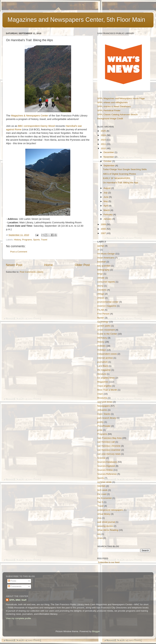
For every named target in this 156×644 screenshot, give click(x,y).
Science (101, 458)
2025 (104, 131)
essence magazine (107, 306)
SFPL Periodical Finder (109, 110)
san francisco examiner (109, 450)
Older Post (82, 265)
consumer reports (106, 282)
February (108, 215)
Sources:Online (105, 470)
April (106, 206)
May (106, 201)
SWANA (101, 486)
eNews (101, 298)
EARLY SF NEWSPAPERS (117, 178)
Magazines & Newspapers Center (30, 116)
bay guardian (104, 266)
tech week (102, 490)
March (107, 210)
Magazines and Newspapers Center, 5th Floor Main (76, 20)
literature (102, 374)
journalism (102, 362)
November (109, 157)
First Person (103, 314)
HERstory (102, 338)
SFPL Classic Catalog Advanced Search (117, 114)
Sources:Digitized (106, 466)
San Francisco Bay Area (109, 438)
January (108, 219)
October (108, 161)
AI (98, 250)
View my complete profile (18, 618)
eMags (101, 294)
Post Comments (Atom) (32, 272)
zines (100, 538)
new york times (105, 402)
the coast (102, 494)
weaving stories (105, 526)
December (109, 152)
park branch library (107, 418)
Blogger (96, 631)
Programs (27, 240)
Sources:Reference (107, 474)
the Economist (105, 498)
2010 (104, 148)
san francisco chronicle (109, 446)
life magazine (104, 370)
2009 (104, 224)
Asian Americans (106, 258)
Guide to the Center (107, 334)
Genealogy (103, 322)
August (107, 188)
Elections (102, 290)
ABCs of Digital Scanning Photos (120, 174)
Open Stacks (104, 414)
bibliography (103, 270)
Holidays (102, 350)
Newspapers (104, 406)
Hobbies (101, 346)
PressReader (104, 426)
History (17, 240)
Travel (44, 240)
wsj (99, 534)
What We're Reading (108, 530)
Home (48, 265)
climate (101, 278)
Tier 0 (100, 502)
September (109, 166)
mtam (100, 394)
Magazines (103, 382)
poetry (100, 422)
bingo (100, 274)
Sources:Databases (107, 462)
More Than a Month (107, 390)
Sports (36, 240)
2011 (104, 144)
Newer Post (14, 265)
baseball (101, 262)
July (106, 193)
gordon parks (104, 326)
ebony (100, 286)
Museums (102, 398)
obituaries (102, 410)
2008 (104, 229)
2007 (104, 233)
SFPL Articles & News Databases (114, 106)
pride (100, 430)
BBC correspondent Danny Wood (36, 126)
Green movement (106, 330)
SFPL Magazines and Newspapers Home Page (121, 98)
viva (99, 518)
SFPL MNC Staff (18, 600)
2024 (104, 135)
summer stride (105, 482)
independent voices (107, 354)
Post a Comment (19, 252)
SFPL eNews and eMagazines (112, 102)
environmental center (108, 302)
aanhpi (101, 246)
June (106, 197)
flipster (101, 318)
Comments (15, 586)
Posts (12, 581)
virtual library (104, 514)
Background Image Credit (110, 119)
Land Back (103, 366)
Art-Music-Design (106, 254)
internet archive (105, 358)
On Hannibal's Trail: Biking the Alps (121, 183)
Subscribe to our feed (109, 562)
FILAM (101, 310)
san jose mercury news (109, 454)
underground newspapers (110, 510)
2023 (104, 140)
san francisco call (106, 442)
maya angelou (104, 386)
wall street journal (106, 522)
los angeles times (106, 378)
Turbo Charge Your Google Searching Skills (125, 169)
